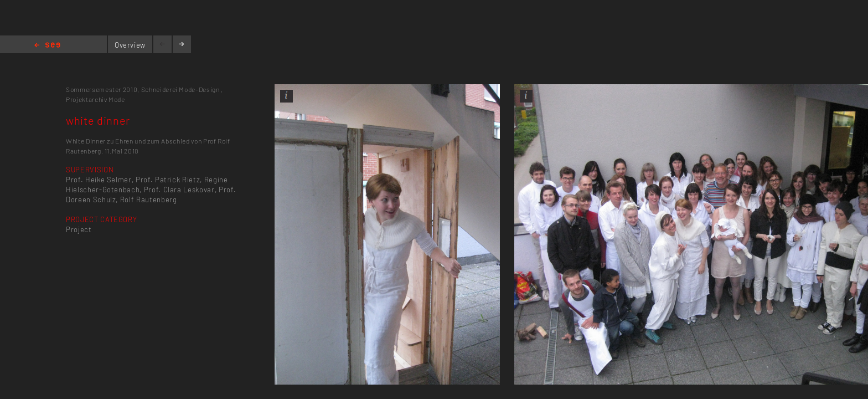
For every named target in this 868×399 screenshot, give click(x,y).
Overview (130, 45)
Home (47, 46)
